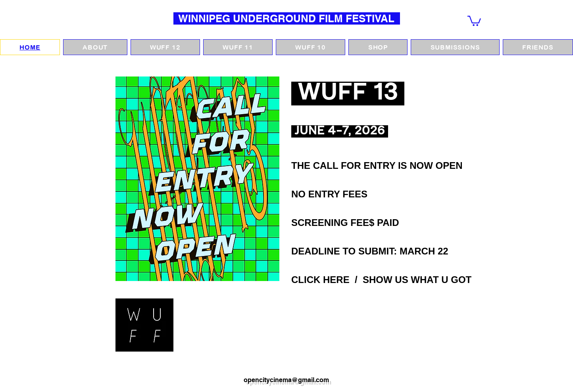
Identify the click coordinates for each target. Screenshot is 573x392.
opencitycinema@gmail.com (286, 380)
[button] (474, 20)
